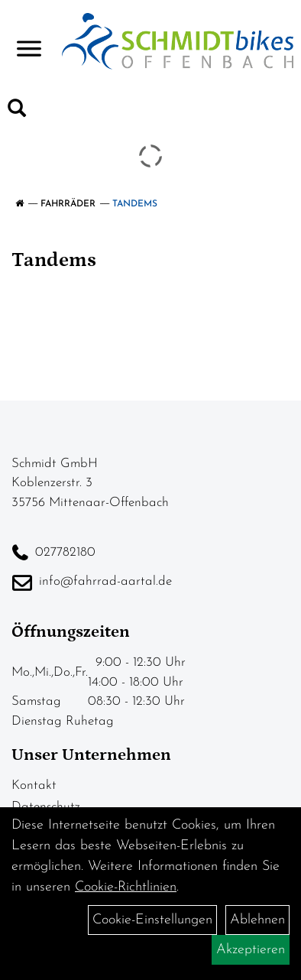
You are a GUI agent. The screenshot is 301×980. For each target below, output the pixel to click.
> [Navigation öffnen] (29, 39)
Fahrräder (68, 204)
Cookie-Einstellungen (152, 920)
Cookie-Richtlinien (126, 887)
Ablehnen (257, 920)
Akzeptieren (251, 950)
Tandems (135, 204)
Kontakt (34, 785)
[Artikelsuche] (17, 112)
